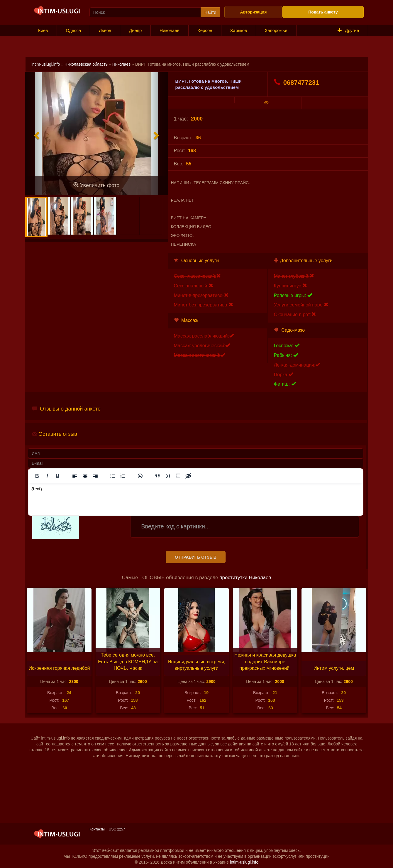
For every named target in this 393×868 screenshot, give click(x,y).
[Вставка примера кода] (168, 476)
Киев (43, 30)
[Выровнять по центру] (85, 476)
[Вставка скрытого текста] (188, 476)
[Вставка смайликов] (140, 476)
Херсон (205, 30)
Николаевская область (86, 64)
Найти (210, 12)
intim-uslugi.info (46, 64)
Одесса (73, 30)
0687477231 (297, 82)
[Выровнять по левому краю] (75, 476)
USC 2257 (117, 829)
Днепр (135, 30)
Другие (348, 30)
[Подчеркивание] (57, 476)
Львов (105, 30)
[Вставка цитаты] (157, 476)
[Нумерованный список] (123, 476)
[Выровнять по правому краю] (95, 476)
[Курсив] (47, 476)
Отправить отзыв (196, 557)
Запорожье (276, 30)
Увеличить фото (96, 185)
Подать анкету (323, 12)
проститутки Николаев (245, 578)
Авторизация (254, 12)
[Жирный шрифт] (37, 476)
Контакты (97, 829)
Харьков (239, 30)
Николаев (169, 30)
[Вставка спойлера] (178, 476)
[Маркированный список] (113, 476)
